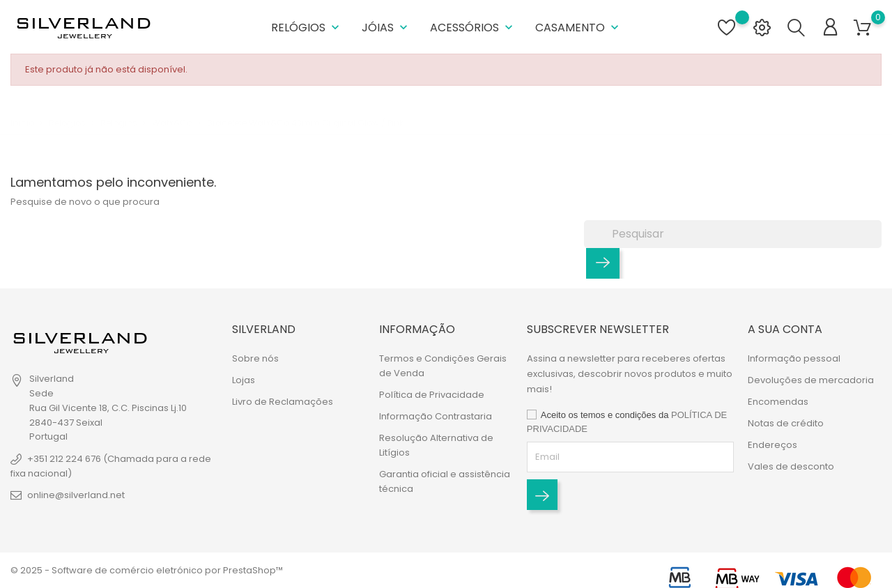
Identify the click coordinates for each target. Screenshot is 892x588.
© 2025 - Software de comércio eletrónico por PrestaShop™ (147, 570)
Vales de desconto (791, 466)
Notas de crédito (786, 423)
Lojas (244, 380)
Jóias (386, 28)
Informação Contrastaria (436, 416)
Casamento (578, 28)
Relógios (307, 28)
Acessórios (473, 28)
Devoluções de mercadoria (811, 380)
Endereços (772, 445)
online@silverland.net (76, 495)
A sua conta (785, 329)
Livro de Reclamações (283, 402)
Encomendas (778, 402)
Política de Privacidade (432, 395)
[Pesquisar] (733, 234)
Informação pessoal (794, 358)
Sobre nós (255, 358)
